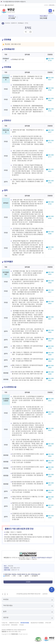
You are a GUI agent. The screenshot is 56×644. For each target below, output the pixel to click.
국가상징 (21, 625)
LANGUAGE (52, 5)
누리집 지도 (5, 623)
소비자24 (45, 594)
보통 (20, 576)
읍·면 (28, 612)
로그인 (46, 5)
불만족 (27, 576)
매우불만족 (35, 576)
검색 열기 (50, 11)
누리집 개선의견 (6, 625)
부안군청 (2, 5)
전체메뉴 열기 (54, 11)
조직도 (26, 23)
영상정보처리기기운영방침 (37, 623)
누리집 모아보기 (9, 5)
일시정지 (5, 594)
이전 (2, 594)
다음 (7, 594)
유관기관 (28, 618)
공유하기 (26, 32)
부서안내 (28, 600)
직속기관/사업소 (28, 606)
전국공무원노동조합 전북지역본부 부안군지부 (28, 594)
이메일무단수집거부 (14, 623)
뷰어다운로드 (14, 625)
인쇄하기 (30, 32)
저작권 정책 (48, 623)
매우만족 (7, 576)
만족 (14, 576)
